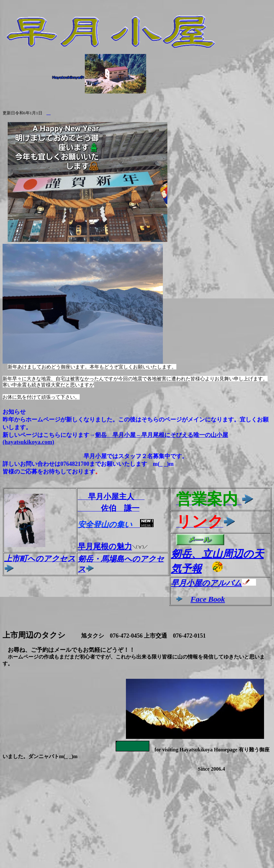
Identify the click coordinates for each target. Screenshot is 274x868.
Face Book (208, 599)
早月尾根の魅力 (113, 546)
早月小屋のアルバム (206, 583)
